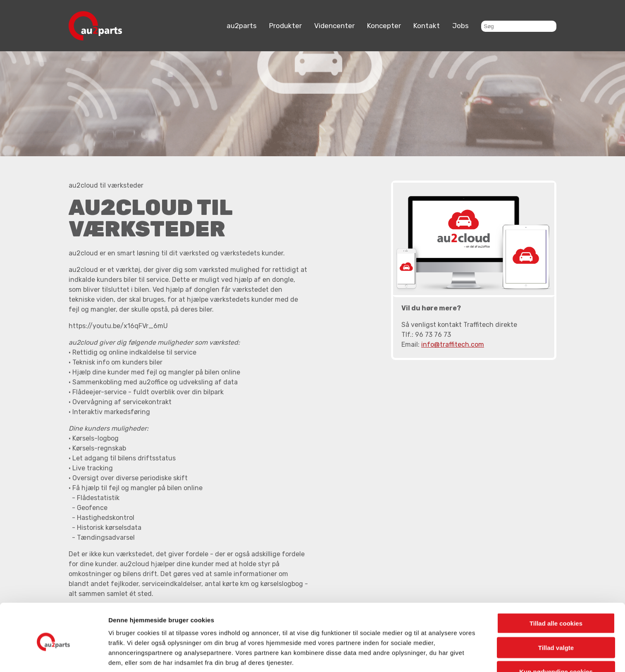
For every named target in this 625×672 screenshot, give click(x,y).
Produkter (285, 26)
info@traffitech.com (453, 344)
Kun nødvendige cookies (556, 638)
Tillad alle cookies (556, 590)
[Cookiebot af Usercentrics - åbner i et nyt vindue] (54, 656)
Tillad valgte (556, 614)
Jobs (460, 26)
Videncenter (334, 26)
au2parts (242, 26)
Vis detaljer (430, 656)
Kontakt (427, 26)
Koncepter (384, 26)
